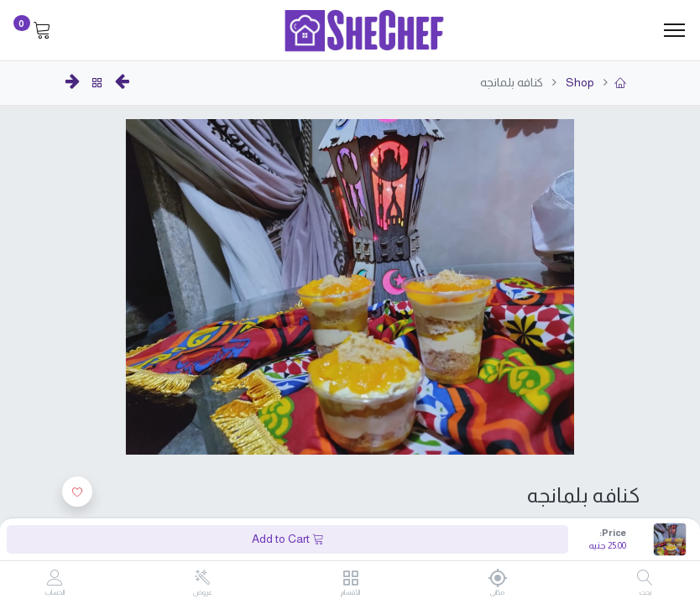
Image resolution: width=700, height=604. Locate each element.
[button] (77, 492)
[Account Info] (55, 579)
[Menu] (674, 30)
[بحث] (645, 579)
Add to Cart (288, 539)
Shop (579, 82)
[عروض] (203, 578)
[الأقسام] (350, 579)
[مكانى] (497, 578)
